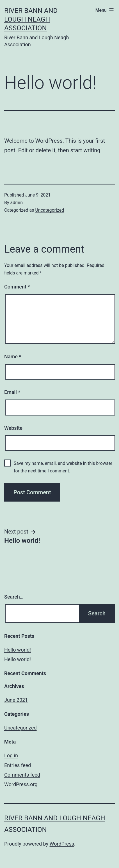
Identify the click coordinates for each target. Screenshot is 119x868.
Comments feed (22, 775)
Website (13, 428)
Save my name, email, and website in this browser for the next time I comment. (63, 467)
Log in (11, 755)
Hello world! (18, 650)
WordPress (62, 844)
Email (12, 392)
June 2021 (16, 700)
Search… (14, 597)
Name (13, 356)
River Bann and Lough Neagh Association (31, 19)
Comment (17, 287)
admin (17, 203)
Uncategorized (50, 210)
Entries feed (18, 765)
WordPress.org (21, 784)
